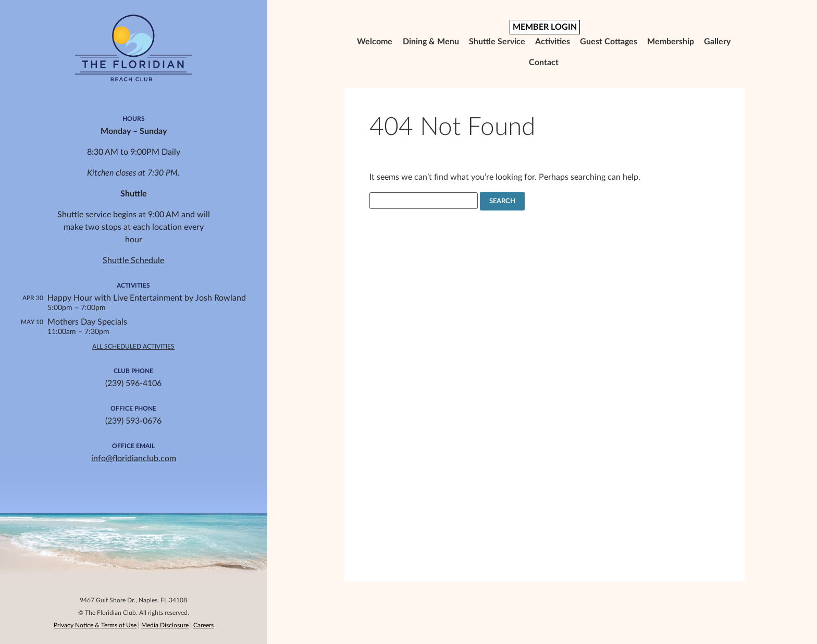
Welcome (375, 42)
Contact (544, 63)
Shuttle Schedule (133, 261)
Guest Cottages (609, 42)
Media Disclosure (165, 625)
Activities (553, 42)
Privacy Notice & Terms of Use (95, 625)
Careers (203, 625)
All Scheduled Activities (133, 346)
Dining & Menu (431, 42)
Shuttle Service (497, 42)
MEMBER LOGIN (545, 27)
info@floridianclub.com (134, 459)
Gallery (717, 42)
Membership (671, 42)
